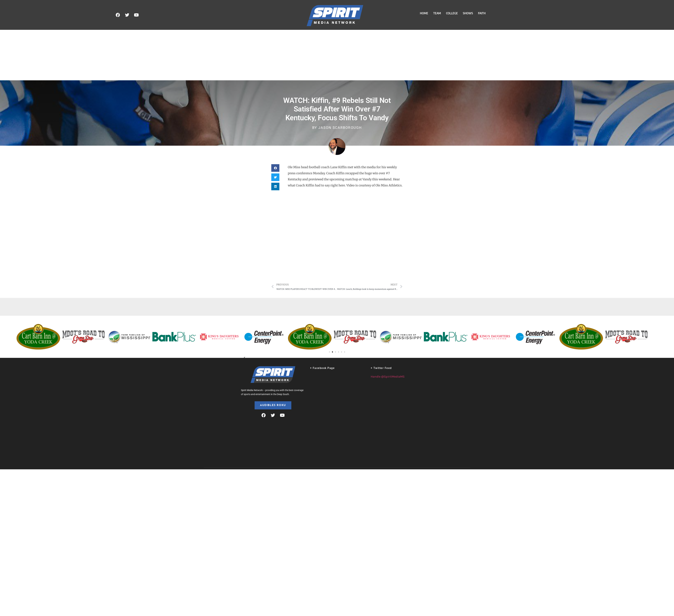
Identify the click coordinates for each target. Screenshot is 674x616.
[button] (275, 168)
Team (437, 13)
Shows (468, 13)
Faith (482, 13)
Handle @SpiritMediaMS (388, 377)
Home (424, 13)
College (452, 13)
